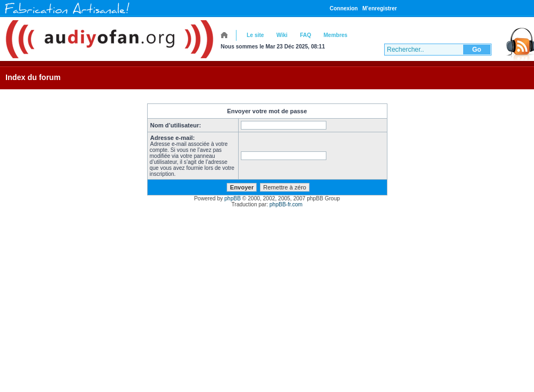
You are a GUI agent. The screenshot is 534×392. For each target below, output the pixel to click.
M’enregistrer (380, 8)
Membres (336, 35)
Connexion (344, 8)
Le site (256, 35)
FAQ (305, 35)
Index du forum (33, 77)
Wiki (282, 35)
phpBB (233, 198)
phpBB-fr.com (286, 204)
